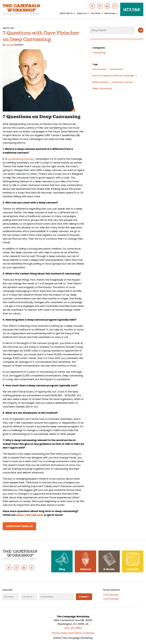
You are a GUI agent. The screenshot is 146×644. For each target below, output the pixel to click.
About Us (82, 13)
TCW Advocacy (111, 594)
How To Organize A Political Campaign (113, 76)
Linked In (107, 6)
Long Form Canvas (122, 82)
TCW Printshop (111, 599)
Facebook (92, 6)
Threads (115, 6)
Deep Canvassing (102, 89)
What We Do (66, 13)
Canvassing (99, 53)
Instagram (100, 6)
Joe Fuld (10, 45)
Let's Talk (132, 9)
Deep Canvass (100, 82)
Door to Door (99, 69)
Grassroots (116, 69)
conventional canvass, (21, 159)
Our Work (96, 13)
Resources (110, 13)
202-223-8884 (73, 628)
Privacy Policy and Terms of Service (73, 633)
